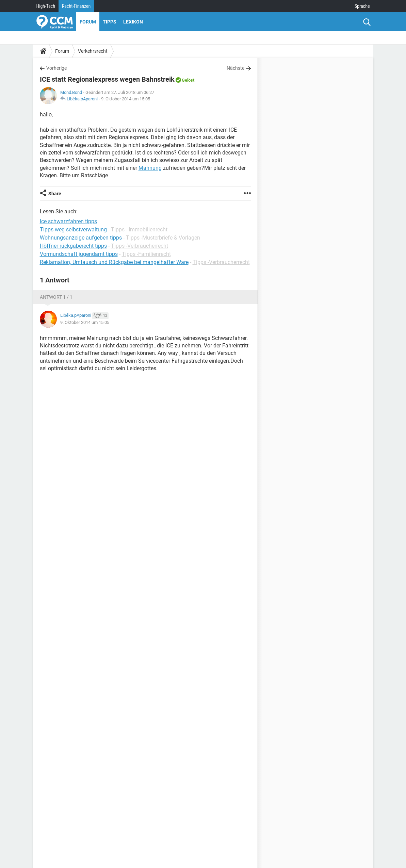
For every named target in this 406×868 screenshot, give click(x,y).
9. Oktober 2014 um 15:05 (126, 99)
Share (55, 194)
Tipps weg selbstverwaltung (73, 230)
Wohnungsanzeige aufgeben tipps (81, 238)
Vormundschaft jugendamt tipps (79, 254)
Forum (88, 22)
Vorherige (56, 68)
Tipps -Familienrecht (146, 254)
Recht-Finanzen (76, 6)
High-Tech (46, 6)
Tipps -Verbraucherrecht (140, 246)
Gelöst (188, 80)
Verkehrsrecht (93, 51)
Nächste (236, 68)
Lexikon (133, 22)
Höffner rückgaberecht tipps (73, 246)
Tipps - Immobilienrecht (139, 230)
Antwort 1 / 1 (56, 297)
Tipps (110, 22)
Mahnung (150, 168)
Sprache (362, 6)
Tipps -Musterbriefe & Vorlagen (163, 238)
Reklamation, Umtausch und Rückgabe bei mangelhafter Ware (114, 262)
